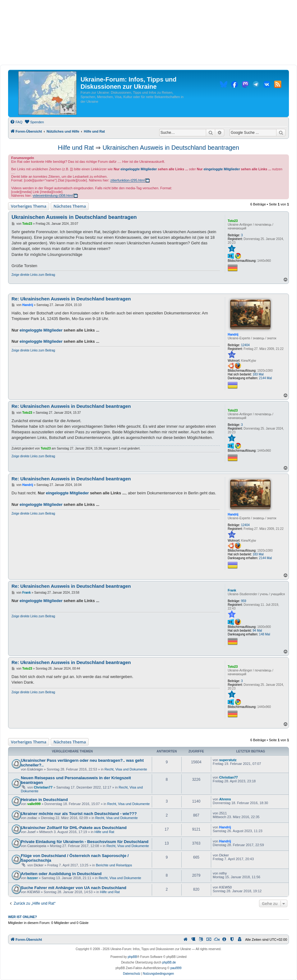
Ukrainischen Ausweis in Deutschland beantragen (171, 148)
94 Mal (257, 631)
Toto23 (233, 221)
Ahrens (225, 799)
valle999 (34, 804)
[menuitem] (16, 122)
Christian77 (43, 787)
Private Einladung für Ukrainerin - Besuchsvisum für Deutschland (85, 842)
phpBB (132, 957)
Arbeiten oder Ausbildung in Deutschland (61, 874)
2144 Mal (265, 378)
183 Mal (258, 374)
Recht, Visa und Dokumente (126, 769)
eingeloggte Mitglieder (139, 169)
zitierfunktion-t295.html (128, 180)
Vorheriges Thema (29, 206)
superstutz (228, 760)
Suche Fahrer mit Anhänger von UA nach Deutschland (74, 888)
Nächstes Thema (70, 206)
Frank (232, 590)
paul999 (176, 968)
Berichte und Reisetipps (114, 865)
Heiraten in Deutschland (44, 800)
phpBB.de (169, 962)
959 (244, 601)
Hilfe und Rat (76, 148)
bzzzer (33, 878)
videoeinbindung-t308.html (53, 196)
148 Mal (265, 634)
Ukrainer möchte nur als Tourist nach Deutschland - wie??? (79, 814)
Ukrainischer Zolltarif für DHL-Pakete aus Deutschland (74, 828)
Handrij (233, 335)
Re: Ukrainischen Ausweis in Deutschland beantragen (71, 299)
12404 (245, 345)
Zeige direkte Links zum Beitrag (33, 275)
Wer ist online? (23, 917)
